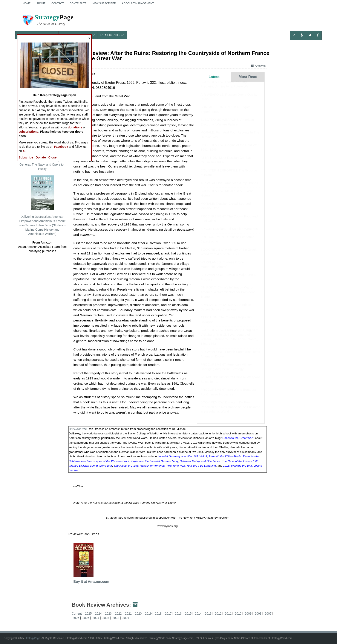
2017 (169, 614)
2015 (189, 614)
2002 (116, 618)
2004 (96, 618)
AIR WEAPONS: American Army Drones (229, 187)
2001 (126, 618)
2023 (109, 614)
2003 (106, 618)
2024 (99, 614)
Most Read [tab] (248, 77)
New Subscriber (104, 3)
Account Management (138, 3)
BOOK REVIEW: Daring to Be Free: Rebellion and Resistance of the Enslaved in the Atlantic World (230, 411)
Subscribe (26, 157)
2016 (179, 614)
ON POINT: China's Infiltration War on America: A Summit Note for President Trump (228, 296)
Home (27, 3)
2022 (119, 614)
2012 (219, 614)
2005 (86, 618)
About (41, 3)
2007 (269, 614)
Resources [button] (112, 35)
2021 (129, 614)
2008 (258, 614)
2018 (159, 614)
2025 (89, 614)
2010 (239, 614)
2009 (249, 614)
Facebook (61, 147)
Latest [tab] (214, 77)
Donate (41, 157)
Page (48, 21)
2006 (76, 618)
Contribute (78, 3)
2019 (149, 614)
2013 (209, 614)
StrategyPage (32, 638)
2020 (139, 614)
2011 (229, 614)
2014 (199, 614)
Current (77, 614)
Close (52, 157)
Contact (57, 3)
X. (24, 151)
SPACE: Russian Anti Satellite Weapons (229, 233)
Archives (258, 66)
